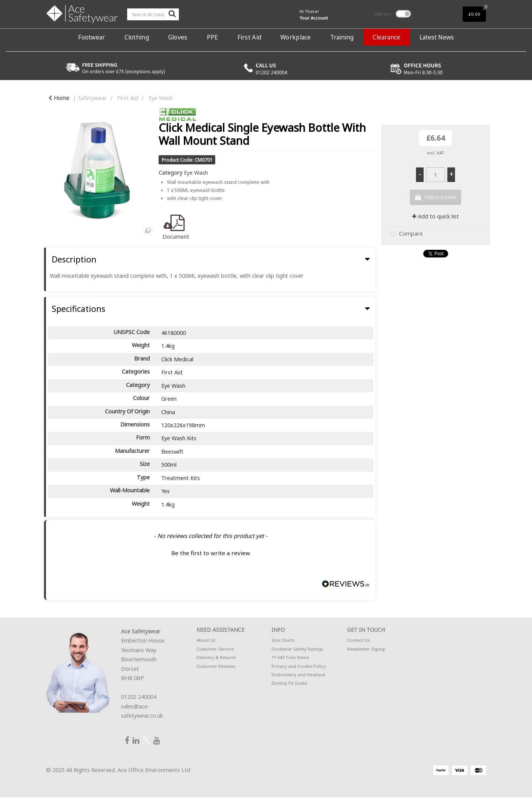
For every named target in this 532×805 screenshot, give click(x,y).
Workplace (296, 37)
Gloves (178, 37)
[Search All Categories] (153, 14)
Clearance (386, 37)
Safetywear (92, 98)
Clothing (137, 37)
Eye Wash (161, 98)
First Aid (250, 37)
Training (342, 37)
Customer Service (215, 649)
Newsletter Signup (366, 649)
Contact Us (358, 640)
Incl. (383, 14)
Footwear (92, 37)
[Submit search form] (172, 13)
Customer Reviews (216, 666)
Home (59, 98)
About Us (206, 640)
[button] (211, 552)
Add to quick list (435, 216)
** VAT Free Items (290, 657)
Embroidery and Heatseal (298, 675)
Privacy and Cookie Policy (299, 666)
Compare (405, 234)
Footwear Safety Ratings (297, 649)
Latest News (437, 37)
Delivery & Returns (216, 657)
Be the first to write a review (211, 553)
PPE (213, 37)
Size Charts (283, 640)
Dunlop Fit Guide (289, 683)
